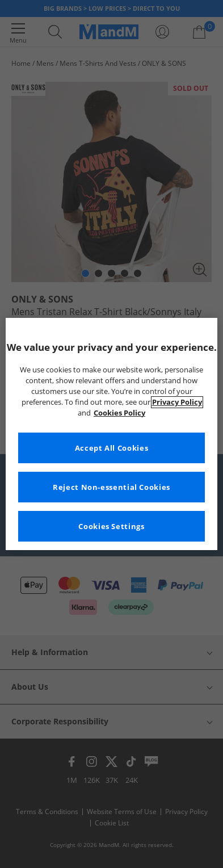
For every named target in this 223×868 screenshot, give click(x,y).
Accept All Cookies (111, 448)
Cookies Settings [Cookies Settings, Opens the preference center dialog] (111, 527)
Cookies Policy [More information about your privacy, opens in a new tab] (119, 413)
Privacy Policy (177, 402)
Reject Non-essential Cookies (111, 487)
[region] (111, 434)
